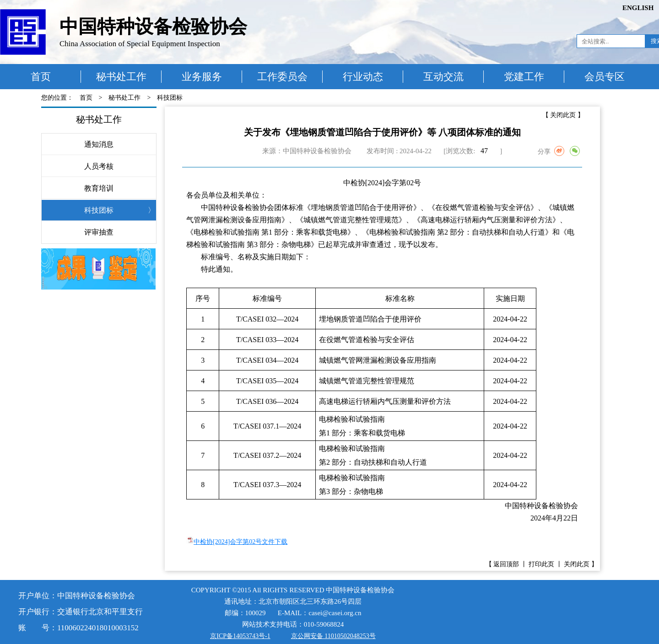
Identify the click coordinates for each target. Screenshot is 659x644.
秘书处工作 (121, 77)
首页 (41, 77)
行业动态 (363, 77)
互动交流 (443, 77)
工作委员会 (282, 77)
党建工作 (524, 77)
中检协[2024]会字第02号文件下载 (240, 542)
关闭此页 (563, 115)
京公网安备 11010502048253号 (333, 636)
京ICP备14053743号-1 (240, 636)
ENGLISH (638, 8)
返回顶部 (506, 564)
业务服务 (202, 77)
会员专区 (605, 77)
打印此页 (541, 564)
